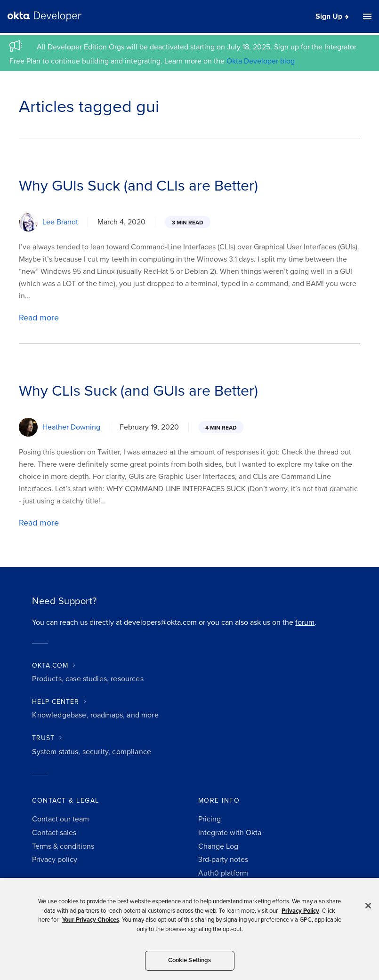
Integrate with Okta (230, 833)
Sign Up (329, 16)
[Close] (368, 906)
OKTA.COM (50, 665)
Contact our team (60, 819)
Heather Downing (71, 427)
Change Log (218, 846)
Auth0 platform (223, 873)
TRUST (43, 738)
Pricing (210, 819)
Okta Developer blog (261, 61)
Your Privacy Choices (91, 920)
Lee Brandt (60, 222)
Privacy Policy (300, 911)
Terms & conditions (63, 846)
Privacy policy (55, 860)
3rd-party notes (223, 860)
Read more (39, 318)
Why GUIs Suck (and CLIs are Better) (138, 186)
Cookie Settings (190, 960)
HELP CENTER (56, 702)
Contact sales (54, 833)
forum (305, 622)
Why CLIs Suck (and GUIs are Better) (138, 391)
